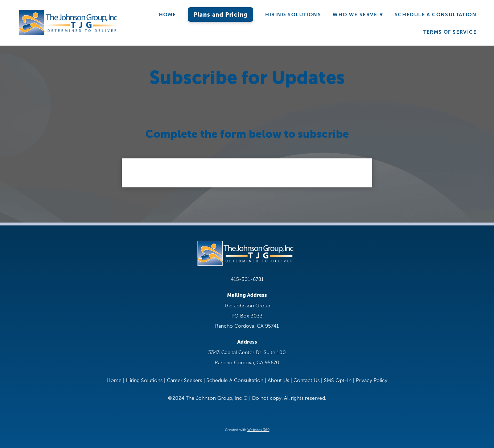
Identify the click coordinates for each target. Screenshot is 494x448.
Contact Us (306, 380)
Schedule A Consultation (436, 14)
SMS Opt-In (338, 380)
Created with (247, 430)
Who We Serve (358, 14)
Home (168, 14)
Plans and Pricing (221, 14)
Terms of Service (450, 32)
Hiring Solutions (293, 14)
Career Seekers (184, 380)
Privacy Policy (372, 380)
